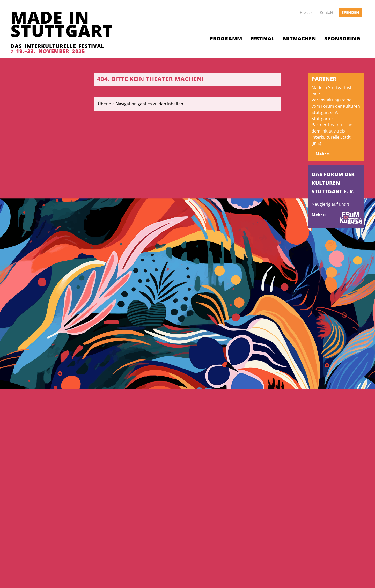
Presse (306, 12)
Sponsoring (342, 38)
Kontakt (327, 12)
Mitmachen (299, 38)
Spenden (350, 12)
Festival (262, 38)
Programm (226, 38)
